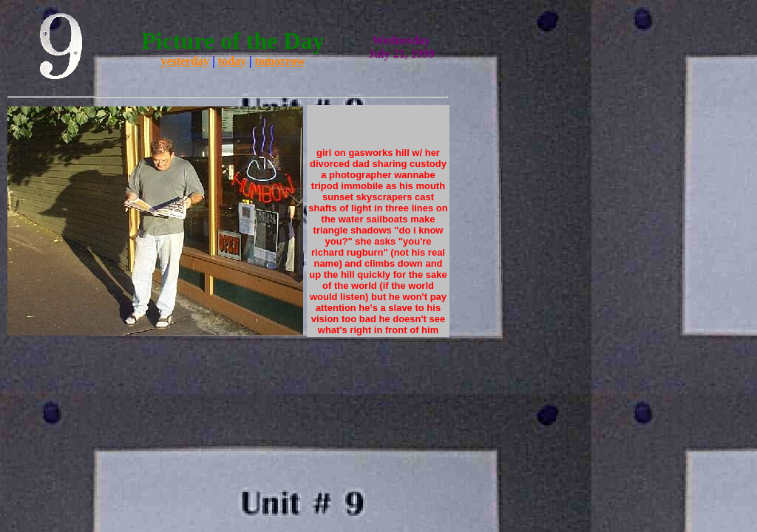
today (232, 61)
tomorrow (279, 61)
